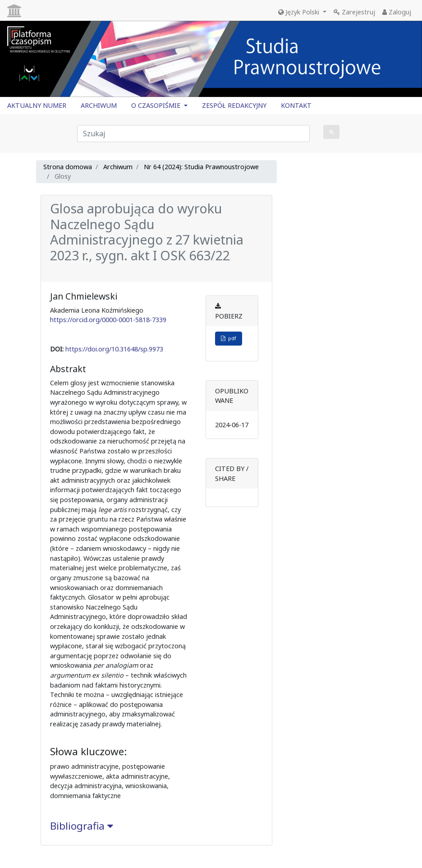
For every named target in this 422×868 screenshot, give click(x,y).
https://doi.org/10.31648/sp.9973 (114, 349)
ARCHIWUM (99, 105)
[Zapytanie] (193, 134)
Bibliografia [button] (82, 826)
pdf (229, 338)
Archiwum (118, 167)
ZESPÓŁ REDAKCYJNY (234, 105)
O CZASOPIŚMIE (157, 105)
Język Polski (300, 12)
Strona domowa (68, 167)
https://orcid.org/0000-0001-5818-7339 (108, 320)
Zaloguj (397, 12)
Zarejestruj (354, 12)
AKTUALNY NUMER (37, 105)
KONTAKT (296, 105)
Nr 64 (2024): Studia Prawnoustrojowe (201, 167)
